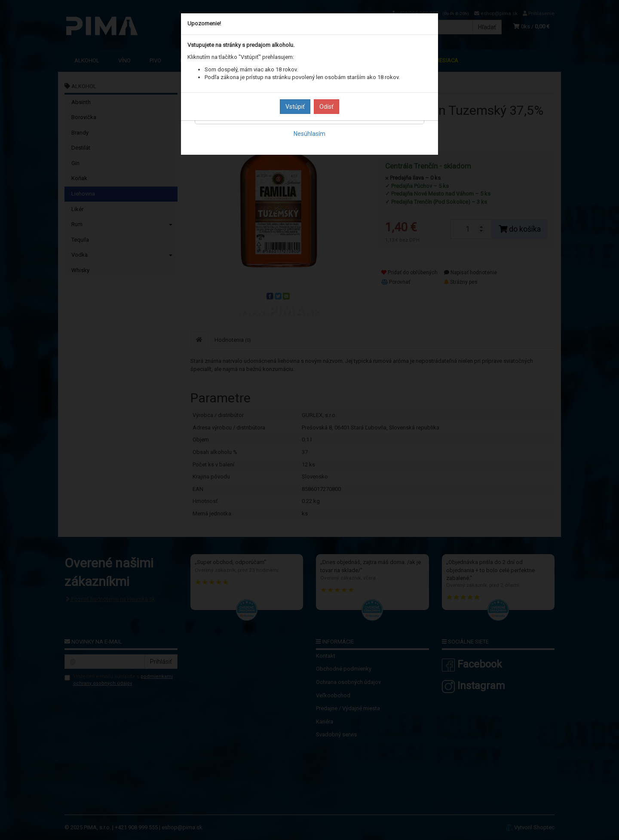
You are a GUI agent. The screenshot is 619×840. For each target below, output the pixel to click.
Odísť (326, 107)
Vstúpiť (295, 107)
